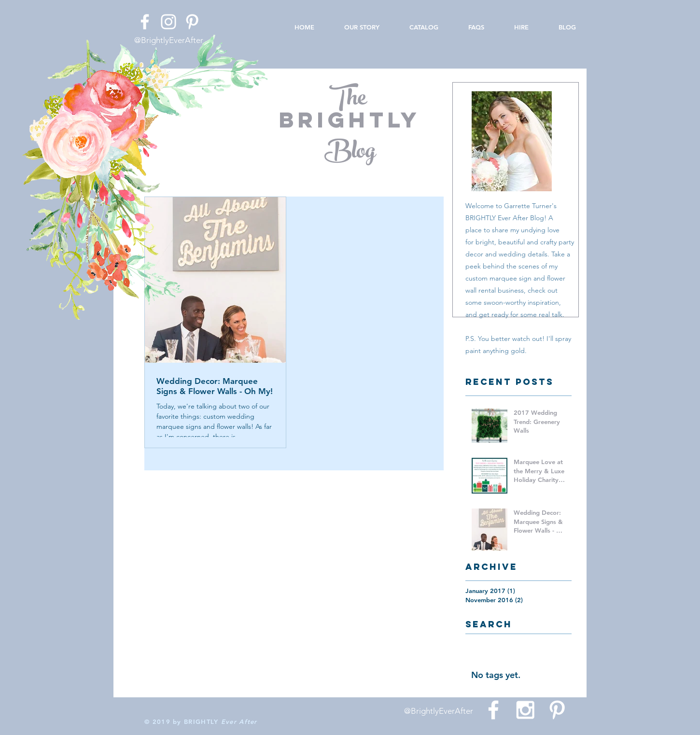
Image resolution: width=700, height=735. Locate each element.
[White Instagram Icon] (168, 22)
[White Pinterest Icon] (192, 22)
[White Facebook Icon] (145, 22)
